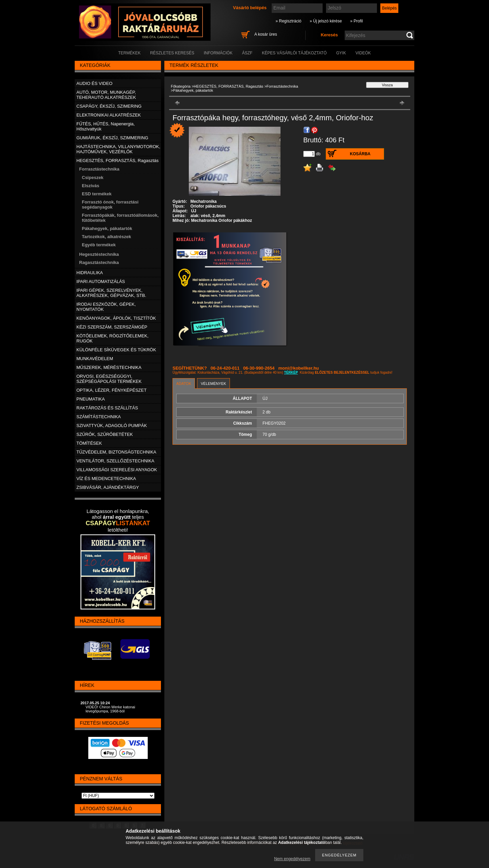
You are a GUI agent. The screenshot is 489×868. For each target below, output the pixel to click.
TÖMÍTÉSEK (89, 443)
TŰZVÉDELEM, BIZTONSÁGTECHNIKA (116, 452)
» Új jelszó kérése (326, 21)
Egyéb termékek (99, 245)
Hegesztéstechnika (99, 254)
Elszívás (90, 186)
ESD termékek (97, 194)
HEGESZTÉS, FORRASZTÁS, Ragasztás (229, 86)
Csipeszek (93, 178)
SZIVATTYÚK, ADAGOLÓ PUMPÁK (112, 426)
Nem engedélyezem (292, 859)
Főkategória (181, 86)
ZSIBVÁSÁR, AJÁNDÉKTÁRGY (108, 487)
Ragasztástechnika (99, 262)
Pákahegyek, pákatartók (107, 228)
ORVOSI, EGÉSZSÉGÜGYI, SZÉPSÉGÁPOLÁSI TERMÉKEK (109, 379)
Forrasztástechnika (282, 86)
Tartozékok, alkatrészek (106, 237)
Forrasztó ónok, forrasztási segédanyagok (110, 205)
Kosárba (360, 154)
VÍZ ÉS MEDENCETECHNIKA (106, 479)
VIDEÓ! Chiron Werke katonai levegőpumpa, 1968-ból (110, 709)
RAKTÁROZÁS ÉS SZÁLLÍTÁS (107, 408)
